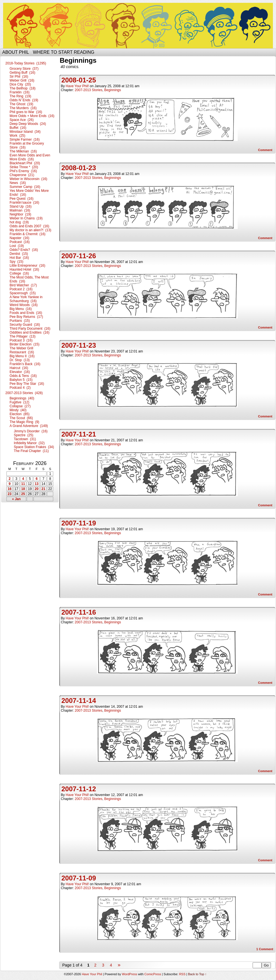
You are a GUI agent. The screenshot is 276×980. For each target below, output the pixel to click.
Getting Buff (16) (22, 73)
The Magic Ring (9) (24, 422)
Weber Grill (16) (22, 80)
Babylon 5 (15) (21, 380)
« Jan (16, 499)
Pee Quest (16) (22, 199)
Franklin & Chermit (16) (27, 234)
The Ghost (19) (21, 104)
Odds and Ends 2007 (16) (29, 226)
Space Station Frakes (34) (34, 447)
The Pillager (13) (23, 336)
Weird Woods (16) (24, 305)
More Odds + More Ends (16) (32, 116)
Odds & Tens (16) (23, 376)
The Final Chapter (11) (31, 451)
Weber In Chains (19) (26, 218)
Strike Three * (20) (24, 167)
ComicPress (153, 974)
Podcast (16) (20, 242)
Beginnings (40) (22, 398)
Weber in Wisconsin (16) (28, 179)
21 (43, 489)
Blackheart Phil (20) (25, 163)
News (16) (18, 183)
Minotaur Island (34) (25, 132)
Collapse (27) (20, 406)
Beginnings (113, 90)
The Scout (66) (21, 418)
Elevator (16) (20, 372)
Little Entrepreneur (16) (27, 266)
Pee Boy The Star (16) (27, 384)
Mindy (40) (18, 410)
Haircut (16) (19, 368)
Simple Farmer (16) (25, 140)
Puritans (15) (20, 321)
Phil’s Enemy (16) (23, 171)
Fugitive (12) (19, 402)
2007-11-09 (79, 878)
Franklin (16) (20, 92)
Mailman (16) (20, 210)
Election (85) (20, 414)
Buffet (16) (18, 128)
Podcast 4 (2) (20, 388)
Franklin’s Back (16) (25, 364)
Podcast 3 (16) (21, 340)
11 (23, 484)
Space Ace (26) (22, 120)
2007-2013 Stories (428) (24, 393)
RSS (182, 974)
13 (36, 484)
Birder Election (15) (25, 344)
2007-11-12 (79, 789)
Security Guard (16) (25, 325)
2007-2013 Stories (88, 90)
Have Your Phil (138, 26)
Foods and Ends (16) (26, 313)
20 (36, 489)
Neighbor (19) (20, 214)
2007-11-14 (79, 701)
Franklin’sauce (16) (24, 203)
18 (23, 489)
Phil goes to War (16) (26, 112)
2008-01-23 (79, 168)
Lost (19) (17, 246)
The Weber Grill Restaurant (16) (22, 350)
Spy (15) (16, 262)
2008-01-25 (79, 80)
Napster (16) (19, 238)
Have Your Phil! (77, 86)
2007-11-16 (79, 612)
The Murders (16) (23, 108)
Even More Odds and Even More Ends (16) (30, 157)
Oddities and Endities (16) (29, 332)
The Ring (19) (20, 96)
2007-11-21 (79, 434)
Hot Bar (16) (19, 258)
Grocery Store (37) (24, 69)
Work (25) (17, 136)
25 (23, 494)
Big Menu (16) (21, 309)
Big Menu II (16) (22, 356)
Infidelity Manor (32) (29, 443)
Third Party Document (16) (30, 329)
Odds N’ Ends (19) (24, 100)
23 (9, 494)
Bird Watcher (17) (23, 285)
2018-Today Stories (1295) (26, 63)
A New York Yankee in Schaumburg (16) (26, 299)
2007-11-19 (79, 523)
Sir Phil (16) (19, 77)
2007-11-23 (79, 345)
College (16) (19, 273)
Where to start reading (64, 52)
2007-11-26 (79, 256)
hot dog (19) (19, 222)
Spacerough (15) (23, 293)
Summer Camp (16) (25, 187)
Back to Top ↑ (197, 974)
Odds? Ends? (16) (24, 250)
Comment (265, 150)
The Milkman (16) (23, 151)
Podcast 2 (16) (21, 289)
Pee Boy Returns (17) (26, 317)
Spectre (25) (24, 435)
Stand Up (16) (21, 206)
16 (9, 489)
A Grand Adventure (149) (29, 426)
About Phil (16, 52)
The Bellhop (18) (23, 88)
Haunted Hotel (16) (24, 269)
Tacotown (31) (25, 439)
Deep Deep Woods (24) (28, 124)
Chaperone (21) (22, 175)
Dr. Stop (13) (20, 360)
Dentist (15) (19, 254)
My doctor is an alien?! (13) (30, 230)
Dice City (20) (20, 84)
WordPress (130, 974)
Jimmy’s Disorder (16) (31, 431)
